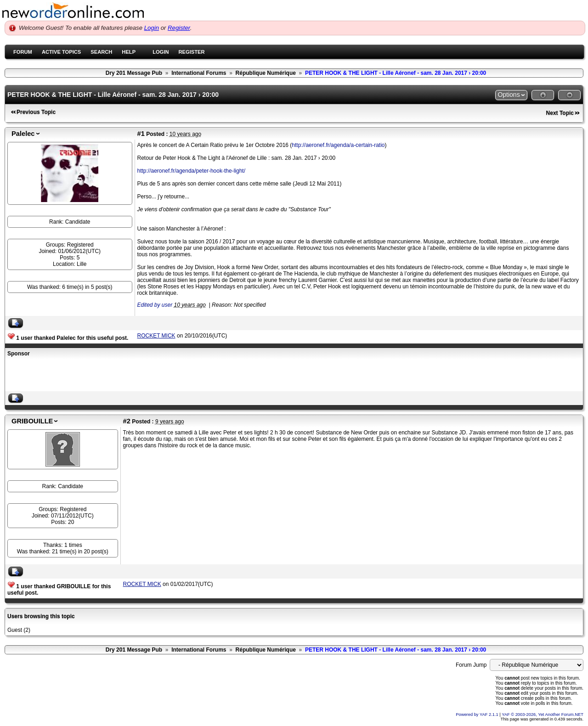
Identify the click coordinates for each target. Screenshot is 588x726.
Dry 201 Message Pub (134, 73)
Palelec (23, 134)
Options (509, 95)
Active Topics (61, 52)
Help (129, 52)
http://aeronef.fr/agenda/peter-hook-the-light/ (191, 171)
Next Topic (560, 113)
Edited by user (155, 305)
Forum (23, 52)
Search (101, 52)
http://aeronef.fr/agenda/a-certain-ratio (338, 145)
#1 (141, 134)
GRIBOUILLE (32, 421)
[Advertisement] (115, 375)
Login (152, 28)
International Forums (199, 73)
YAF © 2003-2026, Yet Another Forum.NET (543, 715)
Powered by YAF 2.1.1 (478, 715)
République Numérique (266, 73)
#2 (127, 421)
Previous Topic (36, 112)
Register (179, 28)
